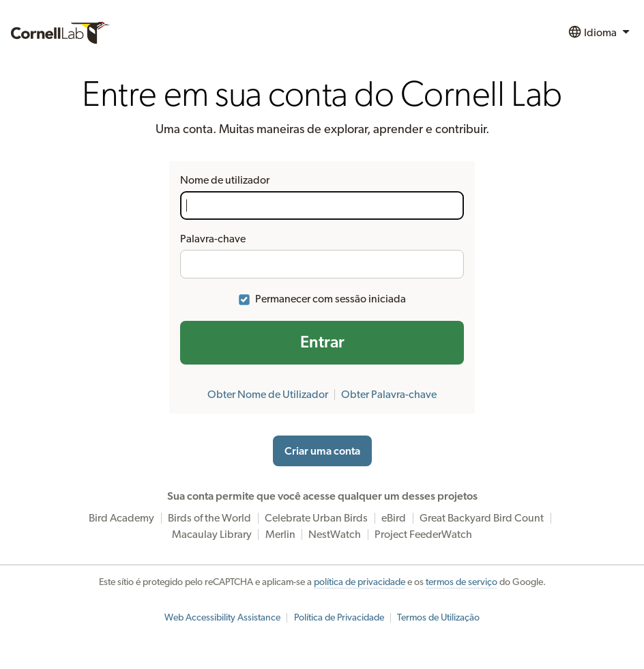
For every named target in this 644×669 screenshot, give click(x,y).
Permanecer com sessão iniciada (331, 299)
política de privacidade (360, 582)
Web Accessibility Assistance (222, 618)
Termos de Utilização (438, 618)
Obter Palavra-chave (389, 395)
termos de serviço (462, 582)
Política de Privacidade (339, 618)
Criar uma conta (322, 451)
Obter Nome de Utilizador (268, 395)
